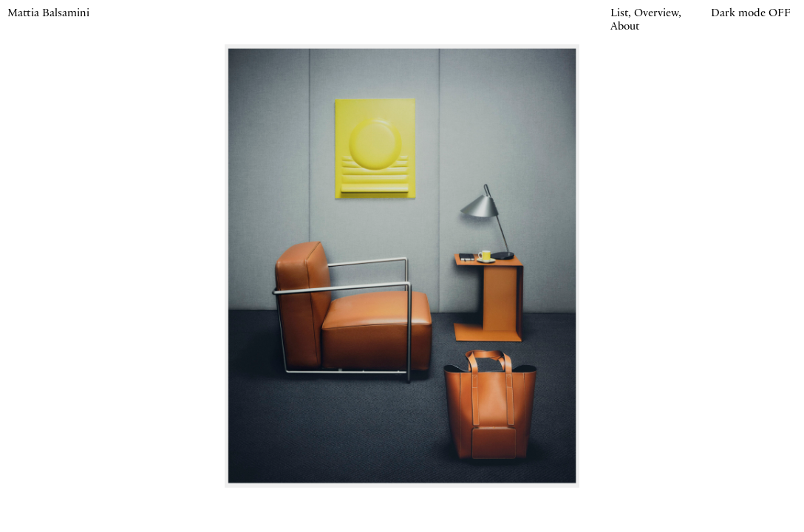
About (625, 27)
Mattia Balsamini (48, 14)
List (619, 14)
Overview (656, 14)
